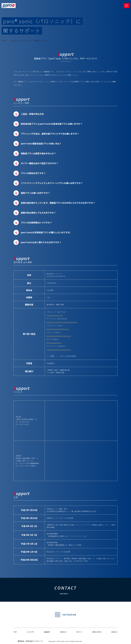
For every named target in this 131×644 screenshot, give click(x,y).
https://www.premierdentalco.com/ (59, 336)
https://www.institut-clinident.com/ (59, 350)
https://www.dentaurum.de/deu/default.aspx (62, 322)
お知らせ (63, 632)
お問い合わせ (97, 632)
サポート (79, 632)
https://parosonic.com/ (55, 315)
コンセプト (30, 632)
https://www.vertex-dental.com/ (58, 329)
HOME (4, 41)
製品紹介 (47, 632)
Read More (64, 594)
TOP (15, 632)
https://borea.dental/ (54, 343)
